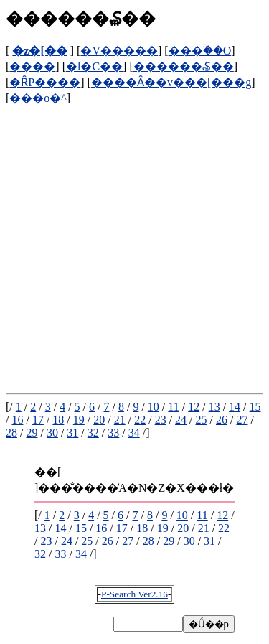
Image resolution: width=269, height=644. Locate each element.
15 (255, 407)
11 (173, 407)
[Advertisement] (134, 240)
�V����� (119, 51)
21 (120, 420)
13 (214, 407)
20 (99, 420)
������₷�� (184, 66)
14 (235, 407)
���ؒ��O (200, 51)
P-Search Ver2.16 (134, 594)
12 (194, 407)
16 (17, 420)
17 (38, 420)
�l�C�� (94, 66)
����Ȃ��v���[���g (171, 82)
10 (154, 407)
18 (58, 420)
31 (72, 433)
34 (134, 433)
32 (93, 433)
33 (113, 433)
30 (52, 433)
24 (181, 420)
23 (161, 420)
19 (79, 420)
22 (140, 420)
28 (11, 433)
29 (32, 433)
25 (202, 420)
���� (32, 66)
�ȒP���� (45, 82)
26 (222, 420)
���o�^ (38, 98)
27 (242, 420)
